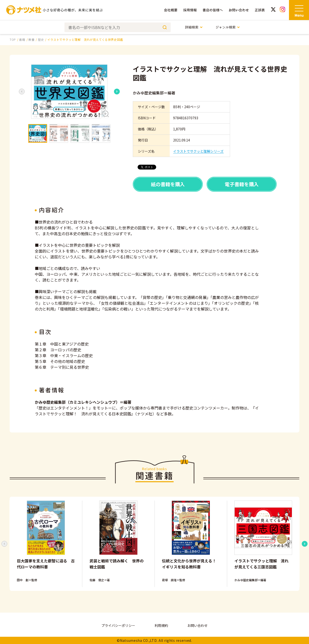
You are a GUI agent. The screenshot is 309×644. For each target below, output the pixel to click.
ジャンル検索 (228, 27)
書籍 (22, 39)
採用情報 (190, 10)
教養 (32, 39)
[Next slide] (117, 92)
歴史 (41, 39)
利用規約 (161, 625)
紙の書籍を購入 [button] (168, 184)
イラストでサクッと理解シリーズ (198, 151)
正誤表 (260, 10)
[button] (69, 92)
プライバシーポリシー (118, 625)
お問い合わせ (239, 10)
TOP (13, 39)
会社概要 (171, 10)
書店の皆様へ (213, 10)
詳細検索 (194, 27)
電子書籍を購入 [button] (242, 184)
